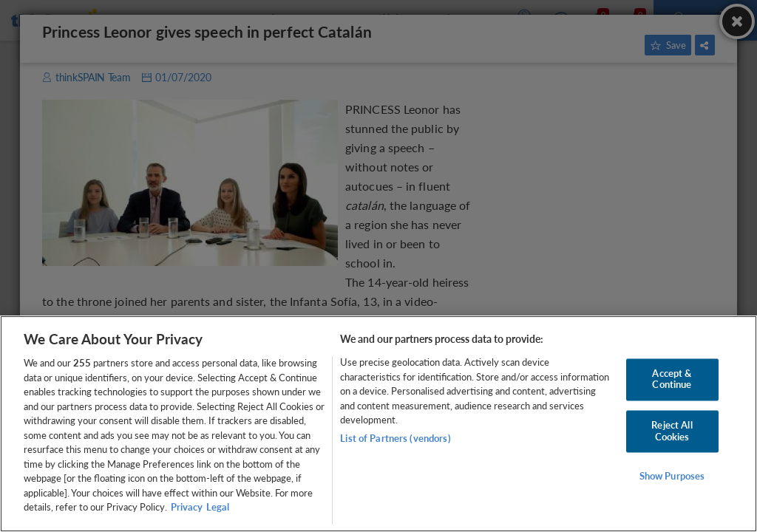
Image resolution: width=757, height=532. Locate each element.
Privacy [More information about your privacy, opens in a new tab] (187, 507)
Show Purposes (672, 477)
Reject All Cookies (672, 431)
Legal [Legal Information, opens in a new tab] (218, 507)
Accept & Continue (672, 379)
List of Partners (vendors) (395, 438)
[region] (378, 424)
